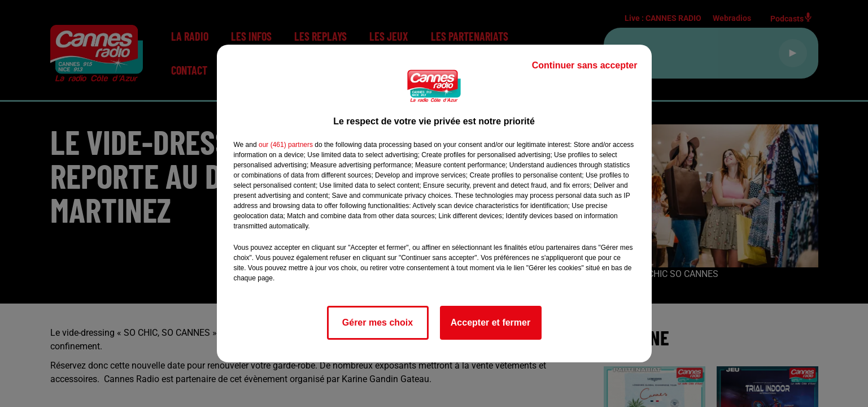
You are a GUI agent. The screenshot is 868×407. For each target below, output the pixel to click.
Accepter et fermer (490, 322)
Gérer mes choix (378, 322)
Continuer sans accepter (585, 65)
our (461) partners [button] (286, 145)
